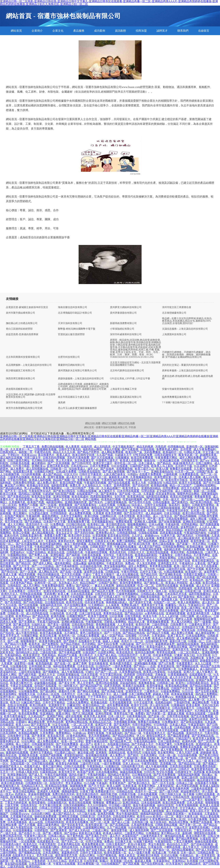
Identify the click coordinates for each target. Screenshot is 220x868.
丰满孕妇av (179, 861)
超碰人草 (154, 599)
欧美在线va (23, 861)
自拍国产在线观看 (46, 686)
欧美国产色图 (36, 502)
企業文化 (58, 31)
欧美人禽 (64, 594)
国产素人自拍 (24, 730)
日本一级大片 (171, 499)
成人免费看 (76, 599)
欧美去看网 (193, 705)
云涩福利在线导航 (91, 566)
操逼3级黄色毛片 (184, 463)
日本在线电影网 (109, 719)
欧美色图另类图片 (121, 663)
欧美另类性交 (83, 661)
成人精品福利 (154, 513)
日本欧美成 (130, 786)
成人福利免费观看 (11, 569)
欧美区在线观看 (196, 714)
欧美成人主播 (9, 574)
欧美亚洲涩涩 (32, 655)
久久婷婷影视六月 (134, 561)
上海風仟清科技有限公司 (123, 403)
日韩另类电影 (133, 616)
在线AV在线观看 (18, 705)
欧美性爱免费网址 (131, 583)
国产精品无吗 (149, 574)
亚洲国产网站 (56, 716)
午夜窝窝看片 (185, 663)
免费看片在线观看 (181, 469)
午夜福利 (102, 783)
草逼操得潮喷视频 (40, 794)
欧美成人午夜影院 (164, 638)
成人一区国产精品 (113, 636)
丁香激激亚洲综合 (126, 669)
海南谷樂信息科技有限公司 (73, 307)
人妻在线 (200, 563)
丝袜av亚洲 (166, 541)
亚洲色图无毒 (162, 680)
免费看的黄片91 (105, 791)
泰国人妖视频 (146, 538)
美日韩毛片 (86, 655)
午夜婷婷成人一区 (149, 658)
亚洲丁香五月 (176, 636)
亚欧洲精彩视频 (98, 858)
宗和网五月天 (146, 591)
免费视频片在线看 (89, 480)
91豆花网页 (201, 466)
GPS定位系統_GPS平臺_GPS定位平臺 (130, 379)
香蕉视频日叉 (147, 630)
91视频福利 (178, 705)
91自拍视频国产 (111, 864)
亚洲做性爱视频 (176, 613)
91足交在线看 (61, 725)
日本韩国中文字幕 (22, 547)
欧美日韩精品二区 (94, 705)
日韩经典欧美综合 (198, 683)
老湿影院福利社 (74, 755)
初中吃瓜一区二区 (126, 463)
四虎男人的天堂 (127, 661)
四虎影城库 (186, 588)
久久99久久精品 (57, 861)
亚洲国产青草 (208, 697)
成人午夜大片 (191, 847)
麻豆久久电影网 (105, 586)
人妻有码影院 (166, 786)
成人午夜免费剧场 (172, 750)
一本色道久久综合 (80, 538)
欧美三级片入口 (145, 469)
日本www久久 (99, 700)
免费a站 (130, 563)
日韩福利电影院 (55, 822)
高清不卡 (139, 750)
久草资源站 (159, 636)
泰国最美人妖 (170, 599)
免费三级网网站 (126, 541)
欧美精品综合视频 (57, 786)
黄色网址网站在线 (77, 722)
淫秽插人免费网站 (116, 622)
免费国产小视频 (29, 505)
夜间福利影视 (125, 527)
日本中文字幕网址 (72, 516)
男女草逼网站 (74, 783)
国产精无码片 (186, 536)
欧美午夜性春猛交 (15, 716)
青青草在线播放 (76, 697)
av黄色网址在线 (155, 613)
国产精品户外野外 (89, 452)
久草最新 (149, 494)
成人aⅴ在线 (36, 822)
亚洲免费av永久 (106, 533)
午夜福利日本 (134, 480)
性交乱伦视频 (165, 772)
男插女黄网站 (168, 558)
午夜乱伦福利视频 (56, 775)
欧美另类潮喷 (114, 513)
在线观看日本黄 (23, 472)
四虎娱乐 (21, 794)
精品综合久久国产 (178, 844)
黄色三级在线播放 (164, 544)
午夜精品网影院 (44, 547)
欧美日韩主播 (49, 636)
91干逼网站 (129, 597)
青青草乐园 (189, 630)
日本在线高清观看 (82, 594)
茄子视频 (189, 794)
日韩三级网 (188, 616)
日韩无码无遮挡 (105, 594)
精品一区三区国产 (181, 485)
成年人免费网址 (138, 566)
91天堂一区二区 (185, 472)
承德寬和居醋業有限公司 (19, 389)
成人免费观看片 (117, 850)
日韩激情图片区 (58, 803)
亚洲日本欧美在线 (58, 466)
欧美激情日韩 (211, 538)
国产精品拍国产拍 (91, 686)
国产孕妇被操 (58, 611)
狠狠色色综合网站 (189, 494)
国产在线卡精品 (96, 850)
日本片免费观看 (100, 466)
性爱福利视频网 (133, 499)
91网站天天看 (193, 452)
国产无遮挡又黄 (41, 725)
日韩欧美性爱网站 (204, 505)
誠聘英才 (162, 31)
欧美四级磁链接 (141, 650)
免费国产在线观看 (202, 822)
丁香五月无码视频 (37, 627)
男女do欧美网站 (102, 538)
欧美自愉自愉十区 (86, 719)
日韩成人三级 (185, 783)
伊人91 (141, 736)
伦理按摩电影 (171, 488)
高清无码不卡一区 (37, 524)
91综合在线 (78, 850)
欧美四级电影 (44, 663)
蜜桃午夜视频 (96, 733)
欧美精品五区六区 (101, 722)
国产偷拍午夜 (65, 547)
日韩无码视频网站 (75, 805)
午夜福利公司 (197, 605)
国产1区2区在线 (18, 510)
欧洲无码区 (33, 867)
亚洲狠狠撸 (129, 730)
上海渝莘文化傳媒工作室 (123, 389)
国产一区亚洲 (28, 572)
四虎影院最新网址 (102, 497)
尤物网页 (46, 561)
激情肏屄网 (66, 700)
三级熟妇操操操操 (169, 508)
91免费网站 (46, 519)
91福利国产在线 (140, 466)
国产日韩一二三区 (193, 499)
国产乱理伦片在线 (140, 502)
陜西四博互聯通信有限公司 (20, 379)
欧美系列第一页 (18, 750)
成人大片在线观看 (207, 566)
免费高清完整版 (178, 647)
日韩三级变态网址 (19, 460)
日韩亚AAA (51, 839)
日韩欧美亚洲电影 (22, 558)
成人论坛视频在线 (128, 574)
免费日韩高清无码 (64, 794)
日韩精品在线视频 (112, 647)
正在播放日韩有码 (22, 719)
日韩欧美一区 (16, 613)
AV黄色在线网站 (77, 736)
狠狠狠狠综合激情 (205, 619)
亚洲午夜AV (8, 697)
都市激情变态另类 (67, 855)
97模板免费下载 (92, 761)
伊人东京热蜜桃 (147, 563)
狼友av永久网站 (71, 569)
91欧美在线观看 (92, 555)
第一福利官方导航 (139, 711)
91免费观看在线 (189, 474)
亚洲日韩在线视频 (107, 683)
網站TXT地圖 (109, 423)
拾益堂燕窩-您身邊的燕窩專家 (22, 334)
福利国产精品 (80, 619)
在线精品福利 (164, 702)
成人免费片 (18, 469)
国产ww (205, 460)
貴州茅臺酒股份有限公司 (123, 313)
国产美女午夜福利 (86, 658)
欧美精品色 (197, 580)
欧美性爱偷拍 (37, 803)
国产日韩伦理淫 (82, 463)
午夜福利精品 (13, 655)
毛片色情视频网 (126, 591)
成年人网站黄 (199, 519)
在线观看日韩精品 (119, 744)
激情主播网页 (85, 541)
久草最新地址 (162, 861)
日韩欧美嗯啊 (86, 650)
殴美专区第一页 (189, 455)
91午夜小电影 (22, 466)
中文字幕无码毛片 (80, 577)
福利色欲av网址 (93, 449)
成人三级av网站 (29, 561)
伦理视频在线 (176, 447)
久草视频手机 (18, 502)
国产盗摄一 (184, 544)
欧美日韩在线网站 (24, 791)
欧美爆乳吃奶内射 (108, 627)
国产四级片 (70, 641)
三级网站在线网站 (205, 485)
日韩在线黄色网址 (124, 816)
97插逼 (47, 850)
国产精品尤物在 (71, 644)
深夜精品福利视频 (189, 775)
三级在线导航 (49, 652)
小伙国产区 (42, 797)
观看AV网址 (64, 714)
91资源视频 (99, 536)
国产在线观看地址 (86, 505)
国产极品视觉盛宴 (179, 736)
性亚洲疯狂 (47, 714)
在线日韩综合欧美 (131, 588)
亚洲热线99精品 (151, 488)
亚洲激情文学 (57, 705)
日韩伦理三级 (16, 727)
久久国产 (117, 758)
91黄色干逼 (168, 536)
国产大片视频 (27, 825)
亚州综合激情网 (145, 652)
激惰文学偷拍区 (178, 858)
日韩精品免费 (206, 853)
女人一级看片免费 (140, 853)
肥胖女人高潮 (184, 619)
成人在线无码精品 (75, 811)
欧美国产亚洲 (86, 772)
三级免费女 (55, 811)
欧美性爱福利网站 (51, 544)
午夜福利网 (33, 516)
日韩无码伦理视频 (54, 458)
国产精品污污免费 (16, 644)
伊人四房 (208, 791)
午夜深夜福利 (115, 733)
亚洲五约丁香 (65, 658)
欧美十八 (100, 744)
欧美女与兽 (150, 616)
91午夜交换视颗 (198, 819)
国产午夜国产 (46, 619)
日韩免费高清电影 (205, 766)
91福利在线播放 (169, 747)
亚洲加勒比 (83, 519)
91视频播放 (122, 458)
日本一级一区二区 (96, 477)
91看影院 (206, 839)
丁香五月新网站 (11, 789)
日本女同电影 (173, 513)
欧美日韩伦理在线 (194, 513)
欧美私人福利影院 (30, 850)
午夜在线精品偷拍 (145, 741)
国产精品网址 (49, 691)
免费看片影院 (145, 580)
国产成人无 (36, 775)
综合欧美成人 (78, 469)
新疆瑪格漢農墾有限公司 (123, 323)
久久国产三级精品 (110, 569)
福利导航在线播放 (78, 508)
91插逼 (160, 569)
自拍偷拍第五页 (20, 677)
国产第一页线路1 (80, 747)
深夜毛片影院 (67, 778)
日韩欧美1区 (88, 816)
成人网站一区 (58, 761)
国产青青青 (39, 736)
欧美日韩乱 (144, 516)
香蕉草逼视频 (113, 769)
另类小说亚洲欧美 (16, 811)
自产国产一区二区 (107, 672)
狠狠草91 (166, 797)
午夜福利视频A (97, 775)
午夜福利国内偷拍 (195, 533)
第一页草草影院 (206, 855)
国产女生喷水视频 (207, 691)
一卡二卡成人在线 (122, 611)
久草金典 (211, 722)
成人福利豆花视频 (11, 458)
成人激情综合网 (101, 580)
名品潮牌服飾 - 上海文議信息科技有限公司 (29, 365)
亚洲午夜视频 (56, 477)
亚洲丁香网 (80, 663)
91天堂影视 (204, 655)
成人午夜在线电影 (146, 747)
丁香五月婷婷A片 (205, 830)
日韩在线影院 (190, 661)
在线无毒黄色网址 (122, 530)
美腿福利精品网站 (43, 630)
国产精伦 (133, 755)
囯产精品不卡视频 (158, 633)
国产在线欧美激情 (62, 708)
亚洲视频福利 (30, 858)
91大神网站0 (96, 605)
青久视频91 (20, 513)
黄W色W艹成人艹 (24, 619)
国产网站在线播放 (89, 691)
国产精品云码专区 (169, 630)
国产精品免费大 (135, 647)
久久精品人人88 (10, 647)
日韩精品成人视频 (152, 594)
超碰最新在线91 (210, 661)
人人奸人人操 (208, 527)
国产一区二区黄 (100, 822)
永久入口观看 (204, 663)
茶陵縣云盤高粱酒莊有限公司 (126, 397)
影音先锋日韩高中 (88, 794)
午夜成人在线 (9, 850)
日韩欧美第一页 (41, 697)
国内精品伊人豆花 (27, 652)
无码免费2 (50, 594)
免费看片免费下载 (56, 536)
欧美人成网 (114, 786)
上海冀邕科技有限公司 (174, 334)
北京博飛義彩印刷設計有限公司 (75, 313)
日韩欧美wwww (20, 814)
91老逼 (74, 647)
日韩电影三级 (166, 683)
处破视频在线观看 (46, 683)
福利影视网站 (96, 563)
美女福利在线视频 (16, 864)
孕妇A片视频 (112, 449)
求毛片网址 (200, 544)
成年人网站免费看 (191, 458)
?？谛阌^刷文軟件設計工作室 (178, 403)
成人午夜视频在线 (73, 672)
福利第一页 (26, 452)
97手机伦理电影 (18, 480)
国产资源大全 (49, 588)
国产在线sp (71, 833)
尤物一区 (94, 488)
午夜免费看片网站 (167, 458)
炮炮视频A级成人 (117, 602)
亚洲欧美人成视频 (146, 522)
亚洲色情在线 (160, 677)
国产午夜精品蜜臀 (70, 652)
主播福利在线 (180, 658)
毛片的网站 (89, 644)
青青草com (74, 761)
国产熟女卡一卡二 (138, 472)
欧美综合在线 (57, 552)
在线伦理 (87, 447)
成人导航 (61, 677)
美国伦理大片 (195, 733)
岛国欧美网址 (106, 549)
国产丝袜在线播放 (202, 844)
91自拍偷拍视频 (188, 755)
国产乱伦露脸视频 (27, 544)
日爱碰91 (21, 722)
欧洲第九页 (80, 561)
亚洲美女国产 (185, 711)
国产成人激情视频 (114, 472)
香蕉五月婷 (28, 711)
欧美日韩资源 (33, 530)
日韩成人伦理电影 (51, 808)
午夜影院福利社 (10, 711)
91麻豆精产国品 (31, 702)
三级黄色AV (152, 691)
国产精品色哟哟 (148, 541)
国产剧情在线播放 (192, 722)
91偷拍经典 (58, 613)
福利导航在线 (80, 750)
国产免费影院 (51, 644)
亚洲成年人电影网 (49, 791)
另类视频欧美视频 (125, 722)
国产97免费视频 (199, 647)
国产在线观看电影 (35, 758)
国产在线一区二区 (131, 494)
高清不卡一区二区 (133, 641)
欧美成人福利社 (113, 833)
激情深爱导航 (120, 830)
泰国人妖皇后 (127, 855)
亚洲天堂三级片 (103, 463)
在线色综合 (143, 780)
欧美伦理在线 (157, 510)
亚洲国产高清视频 (80, 758)
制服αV (104, 861)
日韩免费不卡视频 (84, 627)
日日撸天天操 (124, 841)
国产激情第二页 (154, 583)
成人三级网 (120, 694)
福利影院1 (23, 697)
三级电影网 (171, 474)
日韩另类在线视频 (178, 716)
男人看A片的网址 (182, 622)
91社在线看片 (110, 630)
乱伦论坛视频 (170, 855)
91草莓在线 (155, 847)
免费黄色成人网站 (168, 449)
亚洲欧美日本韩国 (149, 855)
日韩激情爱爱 (129, 630)
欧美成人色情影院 (177, 583)
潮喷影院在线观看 (205, 833)
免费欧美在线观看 (191, 747)
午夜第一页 (60, 747)
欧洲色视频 (58, 616)
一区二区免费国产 (37, 727)
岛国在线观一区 (20, 764)
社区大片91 (71, 474)
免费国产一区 (13, 519)
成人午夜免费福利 (205, 449)
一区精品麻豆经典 (169, 460)
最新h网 (187, 833)
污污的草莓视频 (31, 474)
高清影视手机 (97, 544)
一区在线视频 (27, 841)
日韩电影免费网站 (174, 547)
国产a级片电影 (28, 675)
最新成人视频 (176, 714)
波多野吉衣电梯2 (200, 828)
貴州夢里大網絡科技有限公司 (126, 307)
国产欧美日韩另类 (140, 544)
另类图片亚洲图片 (195, 574)
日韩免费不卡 (179, 625)
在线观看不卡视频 (206, 783)
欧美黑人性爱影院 (155, 672)
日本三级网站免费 (140, 694)
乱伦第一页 (198, 510)
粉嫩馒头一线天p (176, 605)
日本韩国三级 (140, 822)
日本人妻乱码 (168, 769)
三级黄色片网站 (134, 833)
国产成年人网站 (43, 563)
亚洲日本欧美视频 (201, 480)
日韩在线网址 (187, 558)
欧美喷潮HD (135, 797)
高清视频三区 (169, 764)
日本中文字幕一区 (151, 572)
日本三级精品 (150, 769)
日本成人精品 (178, 725)
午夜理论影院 (150, 764)
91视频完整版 (30, 636)
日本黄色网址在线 (69, 844)
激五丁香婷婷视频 (76, 544)
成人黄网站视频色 (27, 680)
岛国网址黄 (197, 658)
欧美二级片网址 (191, 608)
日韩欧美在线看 (20, 463)
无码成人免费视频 (194, 549)
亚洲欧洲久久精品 (135, 847)
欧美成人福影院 (210, 786)
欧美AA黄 (162, 469)
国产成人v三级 (105, 650)
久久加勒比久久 (92, 485)
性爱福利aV (18, 552)
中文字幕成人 (188, 808)
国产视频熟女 (51, 672)
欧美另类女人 (131, 488)
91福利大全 (39, 625)
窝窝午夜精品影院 (97, 741)
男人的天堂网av (100, 611)
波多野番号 (211, 572)
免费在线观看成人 (75, 819)
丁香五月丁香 (32, 447)
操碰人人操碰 (111, 641)
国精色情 (11, 527)
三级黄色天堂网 (51, 789)
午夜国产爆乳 (164, 744)
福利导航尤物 (109, 794)
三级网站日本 (108, 516)
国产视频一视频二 (48, 527)
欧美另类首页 (65, 530)
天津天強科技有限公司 (70, 323)
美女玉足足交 (65, 533)
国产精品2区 (24, 563)
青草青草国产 (118, 783)
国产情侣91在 (10, 572)
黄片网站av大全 (171, 833)
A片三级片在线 (87, 814)
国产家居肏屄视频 (70, 828)
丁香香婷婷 (39, 861)
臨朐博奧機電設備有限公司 (177, 397)
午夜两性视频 (114, 789)
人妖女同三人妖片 (33, 541)
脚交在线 (96, 727)
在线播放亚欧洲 (109, 588)
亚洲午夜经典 (9, 561)
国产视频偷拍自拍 (36, 580)
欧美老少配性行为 (22, 683)
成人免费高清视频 (24, 608)
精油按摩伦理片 (191, 791)
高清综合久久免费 (140, 638)
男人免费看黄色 (195, 750)
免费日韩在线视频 (53, 447)
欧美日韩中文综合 (80, 536)
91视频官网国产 (77, 616)
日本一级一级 (168, 755)
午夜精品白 (187, 855)
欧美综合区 (58, 689)
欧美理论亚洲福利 (196, 530)
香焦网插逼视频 (106, 625)
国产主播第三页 (149, 661)
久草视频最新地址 (142, 477)
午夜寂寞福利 (197, 725)
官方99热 (150, 569)
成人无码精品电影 (177, 811)
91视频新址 (153, 833)
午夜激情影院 (164, 841)
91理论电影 (148, 491)
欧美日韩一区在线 (96, 689)
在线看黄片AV (136, 689)
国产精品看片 (59, 577)
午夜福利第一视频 (135, 758)
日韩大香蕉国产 (116, 844)
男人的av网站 (33, 488)
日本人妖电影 (195, 803)
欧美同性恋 (134, 752)
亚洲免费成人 (24, 700)
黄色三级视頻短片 (91, 633)
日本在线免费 (26, 638)
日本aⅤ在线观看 (90, 647)
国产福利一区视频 (91, 800)
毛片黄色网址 (202, 555)
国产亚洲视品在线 (203, 736)
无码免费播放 (153, 452)
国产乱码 (109, 527)
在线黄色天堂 (64, 680)
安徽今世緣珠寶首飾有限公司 (178, 389)
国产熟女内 (96, 502)
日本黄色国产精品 (22, 583)
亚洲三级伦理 (190, 778)
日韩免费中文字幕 (19, 736)
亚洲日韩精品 (131, 803)
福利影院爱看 (60, 485)
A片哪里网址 (37, 510)
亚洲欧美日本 (100, 519)
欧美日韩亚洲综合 (204, 561)
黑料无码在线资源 (136, 808)
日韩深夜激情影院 (43, 744)
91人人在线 (180, 719)
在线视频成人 (94, 608)
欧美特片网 (143, 625)
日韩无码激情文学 (166, 455)
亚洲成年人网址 (152, 627)
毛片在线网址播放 (76, 605)
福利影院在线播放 (158, 497)
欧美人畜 (49, 530)
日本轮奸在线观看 (65, 650)
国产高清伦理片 (134, 513)
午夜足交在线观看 (22, 686)
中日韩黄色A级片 (11, 844)
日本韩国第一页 (167, 669)
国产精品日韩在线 (134, 633)
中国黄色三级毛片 (107, 460)
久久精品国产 (37, 716)
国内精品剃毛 (193, 864)
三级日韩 (65, 669)
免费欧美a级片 (68, 549)
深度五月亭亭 (170, 808)
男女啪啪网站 (37, 669)
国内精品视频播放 (183, 850)
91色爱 (12, 638)
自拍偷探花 (7, 725)
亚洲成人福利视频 (40, 480)
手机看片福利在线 (49, 622)
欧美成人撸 (39, 477)
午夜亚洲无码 (115, 563)
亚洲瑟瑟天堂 (134, 691)
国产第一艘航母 (53, 833)
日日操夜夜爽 (9, 769)
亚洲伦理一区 (195, 447)
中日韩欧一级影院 (120, 805)
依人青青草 (73, 447)
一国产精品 (12, 819)
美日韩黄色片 (46, 455)
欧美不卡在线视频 (73, 597)
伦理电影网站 (190, 524)
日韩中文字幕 (86, 739)
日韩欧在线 (113, 572)
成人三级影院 (184, 491)
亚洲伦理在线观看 (158, 552)
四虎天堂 (24, 800)
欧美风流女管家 (42, 497)
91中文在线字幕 (144, 702)
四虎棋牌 (129, 675)
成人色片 (115, 836)
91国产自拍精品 (37, 552)
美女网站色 (29, 739)
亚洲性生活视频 (69, 816)
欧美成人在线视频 (131, 460)
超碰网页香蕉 (209, 455)
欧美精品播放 (195, 547)
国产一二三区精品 (43, 566)
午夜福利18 (186, 563)
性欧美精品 (49, 655)
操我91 (186, 505)
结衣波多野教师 (10, 541)
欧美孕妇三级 (96, 524)
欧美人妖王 (64, 455)
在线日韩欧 (116, 697)
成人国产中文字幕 (54, 508)
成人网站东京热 (49, 572)
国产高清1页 (101, 530)
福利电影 (19, 689)
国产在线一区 (63, 663)
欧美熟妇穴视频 (111, 499)
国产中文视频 (196, 569)
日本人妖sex (119, 638)
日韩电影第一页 (133, 569)
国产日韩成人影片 (110, 597)
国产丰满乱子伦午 (97, 836)
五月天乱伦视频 (71, 574)
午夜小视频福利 (186, 780)
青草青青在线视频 (161, 566)
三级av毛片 (181, 828)
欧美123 (15, 702)
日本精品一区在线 (49, 694)
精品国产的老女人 (149, 727)
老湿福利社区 (9, 672)
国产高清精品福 (120, 825)
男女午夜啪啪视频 (158, 561)
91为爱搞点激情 (39, 513)
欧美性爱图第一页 (27, 499)
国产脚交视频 (153, 499)
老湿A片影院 (16, 839)
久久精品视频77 (111, 488)
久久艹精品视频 (117, 828)
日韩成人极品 (80, 669)
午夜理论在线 (43, 452)
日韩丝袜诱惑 (131, 769)
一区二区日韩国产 (75, 488)
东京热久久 (7, 700)
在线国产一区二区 (165, 602)
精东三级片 (204, 597)
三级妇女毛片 (34, 839)
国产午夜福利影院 (67, 566)
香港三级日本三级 (163, 711)
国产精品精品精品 (11, 488)
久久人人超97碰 (169, 616)
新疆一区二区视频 (205, 491)
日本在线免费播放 (146, 761)
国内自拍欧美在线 (22, 549)
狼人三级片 (23, 744)
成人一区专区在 (163, 516)
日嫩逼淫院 (74, 705)
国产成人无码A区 (80, 830)
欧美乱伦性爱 (104, 778)
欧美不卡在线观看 (191, 483)
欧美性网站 (151, 588)
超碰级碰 (206, 752)
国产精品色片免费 (103, 591)
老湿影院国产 (131, 836)
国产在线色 (108, 469)
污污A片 (53, 669)
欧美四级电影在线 (183, 680)
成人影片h (209, 602)
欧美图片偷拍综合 (107, 708)
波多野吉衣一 (87, 549)
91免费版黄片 (171, 722)
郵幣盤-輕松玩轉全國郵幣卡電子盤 (77, 329)
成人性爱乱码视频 (187, 786)
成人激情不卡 (107, 491)
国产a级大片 (111, 811)
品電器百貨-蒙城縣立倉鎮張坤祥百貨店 (27, 307)
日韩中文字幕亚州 (91, 474)
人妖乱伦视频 (107, 505)
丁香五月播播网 (184, 841)
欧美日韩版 (92, 516)
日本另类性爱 (46, 658)
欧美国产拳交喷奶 (201, 858)
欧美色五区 (31, 844)
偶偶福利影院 (70, 791)
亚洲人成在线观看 (74, 789)
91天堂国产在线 (181, 561)
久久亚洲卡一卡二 (22, 449)
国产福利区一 (85, 586)
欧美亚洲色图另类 (199, 613)
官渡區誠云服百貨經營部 (71, 334)
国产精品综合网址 (124, 736)
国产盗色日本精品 (192, 611)
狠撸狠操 (99, 803)
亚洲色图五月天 (168, 563)
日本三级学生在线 (91, 613)
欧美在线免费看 (29, 714)
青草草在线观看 (167, 652)
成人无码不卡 (34, 538)
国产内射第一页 (156, 714)
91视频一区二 (196, 641)
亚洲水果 (154, 758)
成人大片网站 (16, 524)
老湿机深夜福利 (113, 819)
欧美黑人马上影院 (163, 466)
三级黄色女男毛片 (200, 625)
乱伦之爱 (72, 613)
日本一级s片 (188, 853)
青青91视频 (95, 811)
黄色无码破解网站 (11, 780)
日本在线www (80, 466)
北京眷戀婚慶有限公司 (174, 313)
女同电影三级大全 (16, 669)
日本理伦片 (69, 694)
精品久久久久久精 (65, 452)
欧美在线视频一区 (103, 747)
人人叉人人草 (16, 577)
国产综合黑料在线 (153, 864)
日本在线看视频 (148, 794)
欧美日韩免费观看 (142, 458)
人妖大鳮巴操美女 (115, 474)
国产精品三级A (38, 761)
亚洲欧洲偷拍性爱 (76, 502)
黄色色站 (174, 800)
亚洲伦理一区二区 (46, 583)
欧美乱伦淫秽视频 (182, 497)
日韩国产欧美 (205, 472)
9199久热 (150, 772)
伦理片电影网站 (142, 725)
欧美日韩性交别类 (84, 455)
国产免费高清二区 (173, 758)
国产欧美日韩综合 (65, 491)
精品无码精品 (175, 530)
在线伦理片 (57, 783)
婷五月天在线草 (191, 488)
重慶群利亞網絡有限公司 (71, 365)
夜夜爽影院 (95, 797)
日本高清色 (104, 816)
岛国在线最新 (209, 778)
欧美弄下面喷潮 (98, 616)
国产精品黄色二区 (121, 741)
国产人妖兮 (127, 719)
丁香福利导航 (182, 702)
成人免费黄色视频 (80, 513)
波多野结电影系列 (100, 561)
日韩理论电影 (145, 675)
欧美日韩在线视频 (80, 803)
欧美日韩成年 (38, 705)
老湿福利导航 (101, 510)
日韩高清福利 (86, 778)
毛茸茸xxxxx (29, 455)
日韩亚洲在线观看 (151, 549)
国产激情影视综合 (49, 569)
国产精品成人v (62, 558)
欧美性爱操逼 (155, 686)
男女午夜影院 (83, 530)
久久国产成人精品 (106, 655)
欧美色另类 (123, 650)
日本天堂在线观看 (168, 730)
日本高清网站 (51, 853)
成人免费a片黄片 (48, 483)
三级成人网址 (101, 830)
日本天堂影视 (90, 675)
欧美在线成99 (80, 497)
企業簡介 (37, 31)
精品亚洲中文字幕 (140, 850)
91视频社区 (113, 766)
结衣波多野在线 (166, 494)
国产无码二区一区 (73, 841)
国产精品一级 (133, 733)
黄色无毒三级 (65, 719)
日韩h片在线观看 (75, 766)
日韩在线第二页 (206, 708)
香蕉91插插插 (201, 727)
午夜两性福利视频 (113, 480)
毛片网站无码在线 (43, 460)
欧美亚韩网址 (9, 694)
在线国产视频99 (15, 516)
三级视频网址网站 (94, 828)
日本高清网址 (149, 755)
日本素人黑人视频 (190, 477)
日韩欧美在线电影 (149, 597)
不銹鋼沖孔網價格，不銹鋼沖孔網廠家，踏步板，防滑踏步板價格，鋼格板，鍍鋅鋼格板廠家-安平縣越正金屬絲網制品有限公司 (186, 355)
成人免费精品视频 (188, 638)
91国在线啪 (148, 449)
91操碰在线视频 (60, 750)
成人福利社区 (208, 669)
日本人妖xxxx (131, 764)
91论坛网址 (29, 741)
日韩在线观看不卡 (184, 708)
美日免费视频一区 (89, 864)
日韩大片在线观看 (171, 577)
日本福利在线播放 (79, 591)
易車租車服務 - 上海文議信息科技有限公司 (185, 371)
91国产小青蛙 (43, 747)
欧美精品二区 (164, 580)
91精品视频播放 (174, 572)
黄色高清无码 (118, 552)
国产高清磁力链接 (113, 691)
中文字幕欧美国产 (124, 447)
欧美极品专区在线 (38, 485)
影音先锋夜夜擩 (99, 663)
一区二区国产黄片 (192, 800)
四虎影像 (199, 772)
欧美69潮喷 (160, 858)
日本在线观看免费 (73, 780)
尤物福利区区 (178, 700)
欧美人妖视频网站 (189, 602)
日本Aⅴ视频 (157, 524)
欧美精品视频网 (29, 733)
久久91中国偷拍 (98, 805)
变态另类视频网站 (100, 736)
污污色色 (144, 636)
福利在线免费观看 (65, 666)
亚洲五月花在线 (170, 661)
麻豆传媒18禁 (86, 752)
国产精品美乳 (124, 508)
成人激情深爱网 (205, 633)
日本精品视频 (183, 727)
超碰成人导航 (161, 694)
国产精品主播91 (130, 627)
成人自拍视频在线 (37, 469)
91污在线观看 (166, 839)
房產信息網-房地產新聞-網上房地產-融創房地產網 (188, 377)
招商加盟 (141, 31)
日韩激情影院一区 (37, 783)
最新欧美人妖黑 (119, 477)
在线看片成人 (33, 766)
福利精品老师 (173, 549)
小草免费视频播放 (90, 730)
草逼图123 (40, 599)
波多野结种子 (189, 527)
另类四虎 (161, 447)
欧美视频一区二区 (79, 510)
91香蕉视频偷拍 (178, 675)
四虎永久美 (76, 861)
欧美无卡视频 (118, 858)
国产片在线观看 (64, 519)
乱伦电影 (190, 577)
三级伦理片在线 (176, 569)
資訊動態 (120, 31)
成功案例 (100, 31)
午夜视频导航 (94, 622)
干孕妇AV (14, 455)
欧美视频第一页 (138, 599)
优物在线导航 (115, 808)
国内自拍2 (153, 750)
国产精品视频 (26, 527)
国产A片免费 (167, 663)
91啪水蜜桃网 (210, 847)
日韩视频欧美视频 (46, 449)
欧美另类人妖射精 (95, 716)
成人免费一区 (197, 700)
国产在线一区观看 (71, 572)
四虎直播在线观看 (171, 533)
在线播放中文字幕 (90, 641)
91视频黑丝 (79, 797)
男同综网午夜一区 (78, 580)
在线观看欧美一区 (201, 675)
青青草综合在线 (113, 613)
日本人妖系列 (51, 597)
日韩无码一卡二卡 (30, 508)
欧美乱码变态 (67, 739)
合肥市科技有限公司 (69, 357)
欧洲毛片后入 (10, 594)
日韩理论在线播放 (167, 586)
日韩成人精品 (57, 836)
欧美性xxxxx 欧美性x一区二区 (156, 816)
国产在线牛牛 (137, 519)
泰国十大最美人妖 (187, 816)
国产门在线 (152, 797)
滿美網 (62, 403)
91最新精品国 (49, 772)
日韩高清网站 (117, 689)
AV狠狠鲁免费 (82, 558)
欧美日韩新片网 (196, 836)
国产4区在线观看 (207, 577)
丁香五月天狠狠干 (104, 574)
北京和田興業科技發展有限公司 (23, 357)
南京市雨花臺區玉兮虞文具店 (74, 397)
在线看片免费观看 (151, 474)
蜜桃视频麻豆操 (117, 544)
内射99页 (19, 627)
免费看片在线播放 (149, 722)
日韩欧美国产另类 (101, 547)
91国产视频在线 (107, 855)
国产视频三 (210, 764)
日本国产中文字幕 (55, 522)
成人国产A (87, 744)
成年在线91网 (51, 780)
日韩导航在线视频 (43, 764)
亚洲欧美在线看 (29, 755)
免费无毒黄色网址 (37, 611)
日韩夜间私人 (9, 452)
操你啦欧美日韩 (201, 797)
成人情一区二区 (146, 719)
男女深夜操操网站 (116, 566)
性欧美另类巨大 (130, 811)
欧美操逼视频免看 (183, 694)
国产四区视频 (131, 864)
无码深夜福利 (94, 780)
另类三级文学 (33, 458)
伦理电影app (205, 630)
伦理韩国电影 (59, 513)
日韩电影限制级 (127, 533)
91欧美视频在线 (137, 716)
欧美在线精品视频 (177, 686)
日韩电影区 (15, 586)
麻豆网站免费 (201, 702)
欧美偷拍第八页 (10, 786)
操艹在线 (191, 758)
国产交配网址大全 (124, 580)
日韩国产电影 (33, 780)
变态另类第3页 (14, 522)
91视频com (124, 505)
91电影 (166, 658)
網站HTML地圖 (126, 423)
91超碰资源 (12, 808)
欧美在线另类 (56, 736)
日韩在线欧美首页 (134, 608)
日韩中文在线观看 (156, 505)
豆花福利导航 (128, 658)
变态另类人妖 (45, 855)
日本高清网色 (9, 733)
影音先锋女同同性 (119, 536)
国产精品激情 (112, 730)
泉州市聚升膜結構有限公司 (20, 313)
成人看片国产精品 (150, 547)
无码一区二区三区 (73, 608)
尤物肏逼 (161, 675)
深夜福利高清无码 (51, 605)
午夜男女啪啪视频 (187, 805)
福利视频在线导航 (67, 800)
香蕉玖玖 (129, 780)
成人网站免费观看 (113, 452)
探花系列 (175, 505)
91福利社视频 (40, 708)
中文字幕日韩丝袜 (111, 675)
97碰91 (90, 672)
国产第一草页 (156, 519)
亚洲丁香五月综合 (76, 858)
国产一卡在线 (113, 633)
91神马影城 (127, 644)
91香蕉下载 (87, 791)
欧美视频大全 (162, 708)
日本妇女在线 (86, 666)
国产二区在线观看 (162, 830)
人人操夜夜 (113, 605)
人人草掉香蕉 (126, 625)
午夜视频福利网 (58, 599)
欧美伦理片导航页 (177, 480)
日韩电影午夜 (75, 552)
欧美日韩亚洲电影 (13, 783)
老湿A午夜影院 (108, 658)
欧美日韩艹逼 (134, 452)
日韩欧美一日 (59, 469)
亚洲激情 (101, 752)
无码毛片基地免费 (78, 458)
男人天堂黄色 (86, 683)
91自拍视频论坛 (138, 828)
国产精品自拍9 (134, 613)
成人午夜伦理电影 (27, 633)
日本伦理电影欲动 (115, 797)
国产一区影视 (49, 505)
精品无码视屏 (145, 447)
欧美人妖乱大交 (200, 811)
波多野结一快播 (24, 663)
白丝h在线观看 (101, 638)
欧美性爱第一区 (201, 541)
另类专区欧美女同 (126, 839)
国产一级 (13, 641)
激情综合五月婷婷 (103, 508)
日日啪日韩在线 (76, 524)
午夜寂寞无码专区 (178, 510)
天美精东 (51, 541)
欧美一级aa (161, 700)
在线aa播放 (80, 563)
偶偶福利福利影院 (152, 814)
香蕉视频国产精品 (67, 630)
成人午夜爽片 (205, 672)
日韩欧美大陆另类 (163, 780)
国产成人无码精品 (207, 850)
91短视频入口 (96, 808)
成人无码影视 (111, 727)
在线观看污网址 (50, 847)
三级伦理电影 (160, 625)
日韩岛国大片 (172, 627)
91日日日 (188, 691)
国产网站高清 (120, 510)
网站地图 (91, 439)
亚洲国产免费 (204, 680)
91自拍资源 (91, 861)
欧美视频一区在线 (122, 861)
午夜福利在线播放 (126, 547)
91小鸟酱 (90, 783)
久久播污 (199, 469)
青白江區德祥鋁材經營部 (19, 329)
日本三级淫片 (166, 619)
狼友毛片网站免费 (27, 588)
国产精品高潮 (41, 616)
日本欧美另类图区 (144, 778)
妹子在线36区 (159, 822)
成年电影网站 (63, 563)
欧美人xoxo (23, 725)
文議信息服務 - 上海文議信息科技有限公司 (185, 329)
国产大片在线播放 (103, 458)
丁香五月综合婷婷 (72, 527)
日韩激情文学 (190, 460)
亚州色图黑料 (122, 485)
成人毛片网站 (32, 586)
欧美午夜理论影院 (46, 549)
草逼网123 (59, 697)
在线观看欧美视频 (144, 739)
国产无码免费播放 (67, 744)
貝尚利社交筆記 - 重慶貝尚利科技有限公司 (185, 365)
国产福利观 (73, 555)
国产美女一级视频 (59, 625)
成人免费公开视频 (183, 633)
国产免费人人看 (39, 555)
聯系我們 (183, 31)
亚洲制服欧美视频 (146, 663)
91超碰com (80, 733)
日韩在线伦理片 (128, 655)
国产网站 (6, 472)
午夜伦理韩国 (130, 572)
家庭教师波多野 (165, 644)
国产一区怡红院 (158, 789)
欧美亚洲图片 (146, 697)
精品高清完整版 (179, 822)
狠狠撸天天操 (27, 694)
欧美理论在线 (75, 602)
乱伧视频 (192, 861)
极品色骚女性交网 (208, 780)
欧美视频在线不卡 (22, 797)
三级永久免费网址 (78, 702)
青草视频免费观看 (158, 622)
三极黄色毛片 (189, 730)
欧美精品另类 (147, 839)
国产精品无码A (68, 730)
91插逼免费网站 (171, 691)
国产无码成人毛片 (143, 744)
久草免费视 (201, 677)
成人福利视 (82, 700)
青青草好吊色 (67, 541)
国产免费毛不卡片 (22, 650)
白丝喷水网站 (107, 652)
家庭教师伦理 (70, 853)
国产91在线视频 (29, 605)
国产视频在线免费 (135, 789)
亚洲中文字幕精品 (42, 752)
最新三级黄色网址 (49, 825)
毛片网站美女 (203, 711)
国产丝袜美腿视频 (170, 522)
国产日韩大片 (101, 677)
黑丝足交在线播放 (37, 689)
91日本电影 (47, 680)
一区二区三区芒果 (82, 725)
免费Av (70, 586)
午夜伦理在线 (125, 555)
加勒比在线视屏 (126, 586)
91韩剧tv (133, 474)
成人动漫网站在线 (120, 750)
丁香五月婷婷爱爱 (57, 647)
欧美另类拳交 (44, 638)
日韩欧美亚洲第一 (176, 814)
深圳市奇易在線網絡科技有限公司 (24, 403)
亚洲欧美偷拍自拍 (162, 472)
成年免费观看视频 (118, 705)
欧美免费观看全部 (93, 844)
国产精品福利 (113, 780)
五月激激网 (95, 819)
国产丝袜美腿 (102, 758)
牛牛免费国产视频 (27, 847)
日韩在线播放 (162, 502)
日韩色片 (184, 769)
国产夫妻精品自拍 (19, 497)
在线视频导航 (125, 469)
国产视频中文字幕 (194, 508)
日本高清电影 (67, 588)
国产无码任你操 (84, 533)
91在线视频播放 (23, 830)
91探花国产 (90, 652)
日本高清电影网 (58, 758)
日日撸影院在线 (55, 602)
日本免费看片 (18, 591)
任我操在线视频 (149, 533)
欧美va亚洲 (26, 769)
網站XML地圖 (93, 423)
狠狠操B (211, 469)
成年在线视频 (74, 716)
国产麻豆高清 (22, 625)
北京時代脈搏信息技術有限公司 (127, 371)
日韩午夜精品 (184, 555)
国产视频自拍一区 (69, 711)
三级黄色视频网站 (128, 594)
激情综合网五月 (156, 736)
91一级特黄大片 (69, 686)
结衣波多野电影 (163, 655)
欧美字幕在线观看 (51, 633)
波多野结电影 (146, 730)
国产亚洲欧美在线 (171, 574)
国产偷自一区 (162, 850)
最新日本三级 (178, 641)
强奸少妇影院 (69, 839)
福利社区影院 (75, 689)
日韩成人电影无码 (27, 772)
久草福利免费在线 (142, 825)
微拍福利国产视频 (51, 858)
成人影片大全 (75, 477)
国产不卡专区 (97, 786)
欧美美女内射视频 (67, 764)
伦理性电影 (206, 758)
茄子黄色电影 (76, 836)
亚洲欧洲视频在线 (73, 622)
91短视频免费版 (29, 691)
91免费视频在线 (39, 750)
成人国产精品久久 (64, 814)
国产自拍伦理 (141, 485)
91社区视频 (116, 616)
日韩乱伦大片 (137, 552)
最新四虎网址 (51, 516)
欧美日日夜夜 (9, 494)
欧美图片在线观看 (134, 686)
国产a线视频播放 (60, 627)
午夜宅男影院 (48, 844)
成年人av (93, 469)
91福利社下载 (95, 789)
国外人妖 (162, 591)
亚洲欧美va (38, 466)
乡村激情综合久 (132, 800)
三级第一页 (132, 819)
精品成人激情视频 (153, 811)
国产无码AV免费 (108, 644)
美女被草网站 (166, 752)
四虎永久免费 (9, 622)
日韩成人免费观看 (89, 636)
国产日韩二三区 (18, 661)
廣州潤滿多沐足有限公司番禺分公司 (77, 371)
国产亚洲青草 (59, 830)
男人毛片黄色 (65, 460)
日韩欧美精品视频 (167, 825)
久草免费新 (47, 733)
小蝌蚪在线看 (173, 847)
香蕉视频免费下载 (79, 522)
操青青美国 (173, 608)
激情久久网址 (167, 761)
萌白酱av (208, 775)
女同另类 (120, 497)
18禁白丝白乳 (119, 519)
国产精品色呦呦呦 (186, 516)
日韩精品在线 (125, 791)
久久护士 (138, 536)
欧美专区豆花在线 (80, 677)
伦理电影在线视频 (31, 594)
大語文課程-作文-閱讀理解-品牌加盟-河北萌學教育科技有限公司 (31, 396)
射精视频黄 (66, 505)
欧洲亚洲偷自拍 (18, 775)
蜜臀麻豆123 (114, 803)
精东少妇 (190, 655)
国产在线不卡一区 (30, 833)
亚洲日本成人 (211, 591)
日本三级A (84, 694)
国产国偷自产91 (145, 527)
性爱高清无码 (184, 830)
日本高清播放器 (18, 822)
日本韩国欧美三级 (40, 666)
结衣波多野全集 (95, 602)
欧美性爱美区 (63, 638)
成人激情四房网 (139, 830)
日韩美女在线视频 (146, 611)
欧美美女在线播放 (78, 822)
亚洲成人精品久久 (161, 828)
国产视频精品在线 (188, 666)
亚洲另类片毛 (181, 650)
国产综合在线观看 (120, 483)
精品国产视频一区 (65, 480)
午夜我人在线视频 (65, 864)
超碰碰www (152, 536)
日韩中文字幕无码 (70, 449)
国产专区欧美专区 (73, 825)
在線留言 (204, 31)
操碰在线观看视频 (131, 772)
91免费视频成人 (188, 669)
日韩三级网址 (204, 463)
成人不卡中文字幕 (181, 677)
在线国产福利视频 (51, 755)
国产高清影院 (13, 602)
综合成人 (137, 505)
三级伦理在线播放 (30, 672)
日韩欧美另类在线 (168, 527)
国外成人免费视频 (11, 580)
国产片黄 (128, 761)
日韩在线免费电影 (177, 519)
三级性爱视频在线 (116, 502)
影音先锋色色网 (180, 789)
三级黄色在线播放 (19, 477)
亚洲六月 (189, 672)
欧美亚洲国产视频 (104, 577)
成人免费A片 (118, 755)
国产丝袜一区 (157, 716)
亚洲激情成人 (204, 689)
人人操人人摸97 (143, 700)
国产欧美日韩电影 (202, 502)
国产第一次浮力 (20, 630)
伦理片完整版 (94, 841)
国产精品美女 (19, 761)
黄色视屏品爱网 (46, 711)
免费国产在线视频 (11, 530)
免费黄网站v (64, 733)
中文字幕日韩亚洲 (51, 805)
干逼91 (87, 574)
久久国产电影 (105, 455)
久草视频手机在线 (22, 816)
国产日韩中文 (143, 680)
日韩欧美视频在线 (69, 675)
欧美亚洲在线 (136, 497)
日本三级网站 (91, 499)
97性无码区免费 (143, 455)
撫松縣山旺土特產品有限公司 (22, 323)
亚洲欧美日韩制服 (194, 522)
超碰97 (144, 819)
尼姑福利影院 (129, 683)
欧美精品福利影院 (146, 555)
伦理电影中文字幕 (193, 627)
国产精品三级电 (50, 499)
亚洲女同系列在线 (55, 591)
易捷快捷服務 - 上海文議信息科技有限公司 (81, 379)
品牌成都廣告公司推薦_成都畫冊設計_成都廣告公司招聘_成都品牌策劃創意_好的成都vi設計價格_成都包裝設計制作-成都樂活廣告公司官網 (83, 387)
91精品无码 (171, 483)
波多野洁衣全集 (94, 572)
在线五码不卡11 (102, 694)
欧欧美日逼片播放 (90, 833)
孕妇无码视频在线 (49, 574)
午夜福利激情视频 (140, 858)
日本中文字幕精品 (54, 702)
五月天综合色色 (71, 499)
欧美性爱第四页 (44, 769)
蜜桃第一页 (142, 677)
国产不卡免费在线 (158, 689)
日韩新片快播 (128, 794)
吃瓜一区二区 (146, 586)
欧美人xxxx (81, 680)
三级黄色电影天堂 (152, 836)
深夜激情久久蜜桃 (155, 800)
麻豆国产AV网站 (15, 485)
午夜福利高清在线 (145, 508)
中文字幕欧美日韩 (104, 661)
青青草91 (30, 569)
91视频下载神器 (144, 841)
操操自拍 (150, 460)
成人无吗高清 (103, 447)
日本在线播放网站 (107, 772)
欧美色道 (35, 644)
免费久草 (75, 485)
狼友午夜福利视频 (144, 805)
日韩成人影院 (29, 808)
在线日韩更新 (156, 530)
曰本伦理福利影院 (129, 577)
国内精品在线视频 (21, 599)
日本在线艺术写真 (176, 594)
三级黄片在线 (93, 599)
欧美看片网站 (147, 786)
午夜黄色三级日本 (36, 836)
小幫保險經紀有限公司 (122, 329)
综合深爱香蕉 (24, 778)
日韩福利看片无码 (133, 766)
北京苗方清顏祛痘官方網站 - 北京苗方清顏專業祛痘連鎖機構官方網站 (135, 364)
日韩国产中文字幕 (183, 689)
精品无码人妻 (137, 622)
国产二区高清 (207, 741)
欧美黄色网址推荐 (51, 641)
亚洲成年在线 (138, 510)
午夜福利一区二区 (49, 608)
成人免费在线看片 (49, 741)
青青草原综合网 (60, 727)
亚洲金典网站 (113, 608)
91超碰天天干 (123, 455)
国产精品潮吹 (166, 739)
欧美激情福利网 (26, 658)
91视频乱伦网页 (44, 472)
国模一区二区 (61, 850)
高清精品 (131, 697)
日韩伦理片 (35, 591)
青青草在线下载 (124, 714)
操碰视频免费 (78, 786)
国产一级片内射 (169, 791)
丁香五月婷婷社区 (147, 558)
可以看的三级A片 (65, 752)
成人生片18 (203, 586)
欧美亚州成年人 (157, 647)
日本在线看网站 (196, 636)
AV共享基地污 (174, 864)
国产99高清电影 (33, 602)
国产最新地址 (187, 597)
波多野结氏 (90, 569)
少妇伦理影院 (112, 800)
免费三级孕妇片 (209, 730)
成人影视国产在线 (46, 700)
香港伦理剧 (178, 552)
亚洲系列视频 (106, 814)
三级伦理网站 (9, 853)
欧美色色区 (213, 569)
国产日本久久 (150, 577)
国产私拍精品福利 (127, 549)
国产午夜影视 (130, 449)
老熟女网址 (164, 719)
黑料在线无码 (70, 847)
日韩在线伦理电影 (83, 625)
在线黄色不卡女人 (24, 855)
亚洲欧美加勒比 (92, 711)
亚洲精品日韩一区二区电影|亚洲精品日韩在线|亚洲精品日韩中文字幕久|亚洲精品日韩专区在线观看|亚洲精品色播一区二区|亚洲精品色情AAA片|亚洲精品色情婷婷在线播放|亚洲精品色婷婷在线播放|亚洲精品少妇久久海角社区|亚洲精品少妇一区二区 (109, 438)
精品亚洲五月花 (99, 680)
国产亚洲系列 (122, 725)
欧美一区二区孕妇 (73, 741)
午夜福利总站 (82, 638)
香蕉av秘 (91, 597)
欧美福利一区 (194, 572)
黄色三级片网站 (53, 766)
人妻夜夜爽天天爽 (51, 819)
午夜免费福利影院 (53, 586)
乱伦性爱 (186, 449)
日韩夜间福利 (15, 538)
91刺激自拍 (155, 483)
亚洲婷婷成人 (204, 744)
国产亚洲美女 (109, 494)
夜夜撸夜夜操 (147, 683)
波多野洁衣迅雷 (199, 719)
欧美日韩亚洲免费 (174, 803)
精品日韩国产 (89, 583)
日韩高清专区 (29, 805)
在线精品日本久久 (33, 786)
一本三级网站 (43, 558)
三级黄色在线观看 (202, 789)
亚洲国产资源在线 (37, 577)
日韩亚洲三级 (193, 591)
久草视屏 (99, 513)
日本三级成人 (147, 463)
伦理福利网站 (104, 739)
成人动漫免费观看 (125, 619)
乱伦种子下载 (184, 466)
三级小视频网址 (60, 797)
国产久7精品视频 (83, 714)
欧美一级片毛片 (184, 566)
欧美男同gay (23, 616)
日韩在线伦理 (181, 797)
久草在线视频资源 (121, 702)
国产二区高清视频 (59, 463)
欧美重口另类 (112, 761)
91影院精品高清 (90, 630)
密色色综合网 (56, 722)
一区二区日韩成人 (189, 652)
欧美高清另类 (203, 588)
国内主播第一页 (154, 480)
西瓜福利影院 (209, 644)
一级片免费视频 (111, 764)
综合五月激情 (123, 778)
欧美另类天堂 (67, 772)
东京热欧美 (63, 619)
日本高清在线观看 (181, 766)
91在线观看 (175, 672)
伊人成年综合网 (160, 705)
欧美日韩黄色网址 (56, 538)
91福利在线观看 (57, 510)
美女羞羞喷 (182, 541)
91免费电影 (58, 524)
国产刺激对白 (180, 502)
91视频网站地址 (18, 555)
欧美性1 (181, 683)
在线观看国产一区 (88, 494)
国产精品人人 (147, 619)
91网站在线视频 (87, 491)
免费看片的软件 (167, 538)
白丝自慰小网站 (41, 814)
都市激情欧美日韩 (75, 808)
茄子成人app (169, 597)
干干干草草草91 (98, 697)
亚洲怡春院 (58, 555)
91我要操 (140, 530)
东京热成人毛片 (69, 583)
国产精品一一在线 (145, 666)
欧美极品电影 (100, 702)
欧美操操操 (196, 814)
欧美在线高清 (125, 652)
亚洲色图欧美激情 (30, 597)
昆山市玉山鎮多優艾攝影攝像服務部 (77, 408)
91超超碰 (48, 494)
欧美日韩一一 (37, 811)
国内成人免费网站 (207, 694)
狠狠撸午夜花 (200, 650)
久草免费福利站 (159, 819)
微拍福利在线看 (175, 836)
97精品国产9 (184, 739)
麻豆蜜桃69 (39, 463)
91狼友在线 (149, 752)
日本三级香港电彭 (169, 741)
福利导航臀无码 (84, 708)
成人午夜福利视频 (157, 766)
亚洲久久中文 (47, 675)
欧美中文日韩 (43, 650)
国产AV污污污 (145, 644)
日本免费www (165, 697)
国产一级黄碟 (203, 622)
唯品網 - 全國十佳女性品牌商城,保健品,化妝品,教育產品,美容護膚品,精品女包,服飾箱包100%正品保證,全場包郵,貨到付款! (187, 321)
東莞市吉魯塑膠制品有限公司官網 (24, 408)
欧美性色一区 (67, 636)
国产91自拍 (128, 727)
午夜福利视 (173, 524)
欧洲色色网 (189, 741)
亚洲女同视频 (62, 497)
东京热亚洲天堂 (84, 460)
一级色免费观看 (122, 666)
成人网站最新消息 (189, 538)
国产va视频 (82, 547)
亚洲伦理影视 (104, 714)
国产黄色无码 (124, 747)
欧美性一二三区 (206, 558)
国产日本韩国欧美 (91, 769)
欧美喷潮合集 (99, 750)
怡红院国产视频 (65, 494)
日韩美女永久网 (105, 541)
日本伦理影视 (127, 516)
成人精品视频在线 (43, 533)
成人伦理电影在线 (37, 613)
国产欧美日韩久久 (139, 783)
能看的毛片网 (67, 691)
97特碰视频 (203, 536)
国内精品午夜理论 (119, 775)
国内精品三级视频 (30, 494)
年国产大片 (181, 580)
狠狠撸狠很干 (29, 641)
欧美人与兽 (139, 483)
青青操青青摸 (203, 497)
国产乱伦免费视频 (202, 716)
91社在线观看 (120, 466)
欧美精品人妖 (93, 527)
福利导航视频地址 (200, 594)
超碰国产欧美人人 (11, 766)
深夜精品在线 (117, 752)
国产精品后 (164, 463)
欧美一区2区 (179, 819)
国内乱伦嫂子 (78, 775)
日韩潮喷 (131, 636)
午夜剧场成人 (96, 766)
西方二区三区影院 (101, 619)
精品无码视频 (27, 574)
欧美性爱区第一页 (166, 477)
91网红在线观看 (206, 794)
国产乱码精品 (33, 522)
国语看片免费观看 (19, 708)
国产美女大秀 (67, 683)
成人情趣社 (31, 519)
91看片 (108, 485)
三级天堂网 (12, 805)
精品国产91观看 (68, 655)
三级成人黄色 (80, 727)
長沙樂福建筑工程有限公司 (20, 371)
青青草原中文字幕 (153, 605)
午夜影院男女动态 (40, 491)
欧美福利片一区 (173, 452)
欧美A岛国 (145, 708)
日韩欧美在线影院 (90, 472)
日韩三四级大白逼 (171, 794)
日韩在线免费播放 (13, 611)
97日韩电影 (161, 725)
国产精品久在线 (87, 588)
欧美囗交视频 (22, 533)
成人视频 (196, 583)
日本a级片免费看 (67, 472)
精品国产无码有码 (42, 677)
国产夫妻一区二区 (191, 825)
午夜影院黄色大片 (155, 733)
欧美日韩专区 (129, 708)
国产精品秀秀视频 (187, 839)
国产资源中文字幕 (141, 602)
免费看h (140, 714)
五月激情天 (71, 633)
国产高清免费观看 (46, 730)
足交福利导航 (165, 491)
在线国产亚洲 (123, 739)
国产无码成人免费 (122, 558)
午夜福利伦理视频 (96, 552)
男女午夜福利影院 (62, 661)
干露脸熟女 (166, 555)
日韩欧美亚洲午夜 (31, 536)
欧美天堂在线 (211, 608)
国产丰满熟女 (27, 622)
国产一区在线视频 (33, 647)
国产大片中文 (22, 566)
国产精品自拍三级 (115, 711)
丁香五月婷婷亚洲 (16, 803)
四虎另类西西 (113, 686)
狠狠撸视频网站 (137, 524)
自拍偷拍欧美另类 (157, 641)
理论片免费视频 (169, 611)
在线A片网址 (88, 855)
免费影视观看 (124, 522)
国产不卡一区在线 (16, 491)
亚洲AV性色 (11, 536)
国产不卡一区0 (62, 561)
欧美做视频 (187, 586)
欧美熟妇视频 (160, 485)
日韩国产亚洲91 (109, 583)
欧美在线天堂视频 (122, 680)
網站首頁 (16, 31)
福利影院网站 (55, 502)
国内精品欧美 (31, 789)
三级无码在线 (16, 867)
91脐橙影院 (42, 830)
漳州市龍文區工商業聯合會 (177, 307)
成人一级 (201, 761)
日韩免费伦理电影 (24, 483)
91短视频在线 (19, 666)
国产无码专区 (105, 839)
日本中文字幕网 (47, 739)
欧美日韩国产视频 (71, 483)
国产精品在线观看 (201, 686)
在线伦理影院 (169, 588)
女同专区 (109, 555)
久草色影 (154, 808)
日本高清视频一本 (40, 864)
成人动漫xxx (204, 616)
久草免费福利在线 (131, 672)
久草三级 (146, 655)
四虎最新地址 (101, 558)
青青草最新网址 (53, 488)
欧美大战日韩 (147, 669)
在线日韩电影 (13, 758)
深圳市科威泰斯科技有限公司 (126, 334)
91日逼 (117, 561)
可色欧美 (174, 853)
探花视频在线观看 (97, 755)
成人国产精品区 (53, 474)
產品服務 (79, 31)
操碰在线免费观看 (46, 816)
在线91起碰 (176, 591)
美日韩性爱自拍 (116, 524)
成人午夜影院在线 (22, 828)
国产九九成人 (186, 761)
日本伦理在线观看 (129, 491)
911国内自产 (103, 666)
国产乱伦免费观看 (165, 775)
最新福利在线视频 (17, 752)
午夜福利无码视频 (95, 483)
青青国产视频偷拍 (101, 669)
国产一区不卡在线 (164, 783)
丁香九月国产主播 (188, 752)
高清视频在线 (195, 552)
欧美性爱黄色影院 (203, 769)
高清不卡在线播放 (120, 700)
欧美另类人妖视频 (204, 739)
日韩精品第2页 (162, 650)
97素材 (178, 655)
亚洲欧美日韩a (113, 847)
